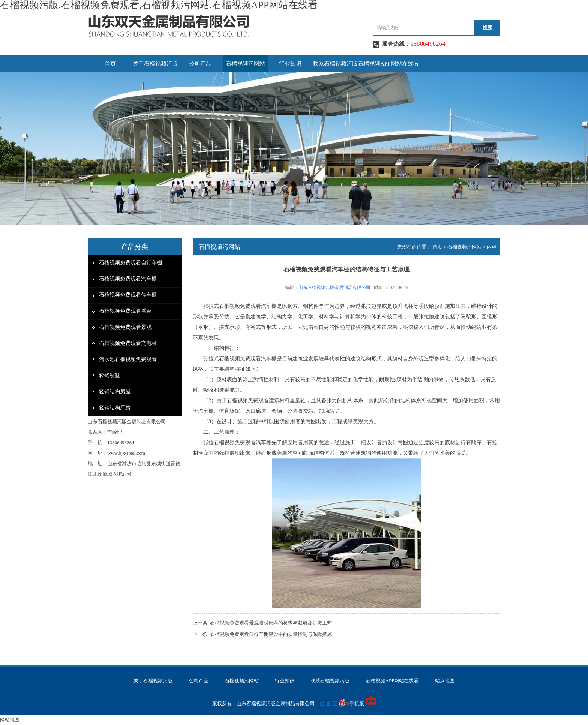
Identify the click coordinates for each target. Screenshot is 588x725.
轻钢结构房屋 (115, 392)
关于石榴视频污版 (155, 64)
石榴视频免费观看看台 (125, 311)
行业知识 (290, 64)
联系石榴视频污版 (335, 64)
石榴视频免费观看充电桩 (128, 343)
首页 (110, 64)
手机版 (357, 703)
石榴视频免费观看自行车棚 (130, 263)
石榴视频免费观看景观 (125, 327)
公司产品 (200, 64)
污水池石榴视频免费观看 (128, 359)
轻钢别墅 (109, 375)
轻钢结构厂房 (115, 408)
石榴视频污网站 (245, 64)
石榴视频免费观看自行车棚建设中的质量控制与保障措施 (271, 634)
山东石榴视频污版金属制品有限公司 (334, 288)
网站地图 (10, 720)
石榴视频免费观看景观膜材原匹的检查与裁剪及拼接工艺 (271, 623)
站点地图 (445, 681)
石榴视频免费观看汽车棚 (128, 279)
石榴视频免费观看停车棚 (128, 295)
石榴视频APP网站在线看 (388, 64)
